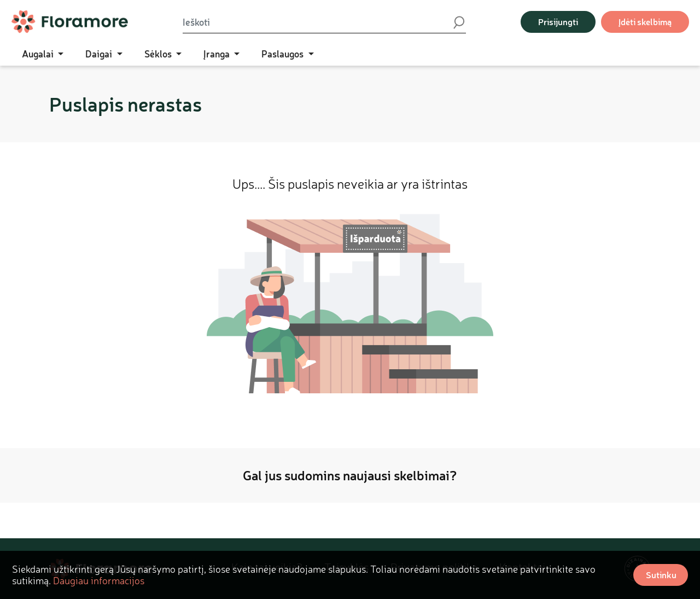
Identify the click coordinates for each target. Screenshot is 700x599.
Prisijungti (558, 22)
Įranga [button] (218, 54)
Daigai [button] (100, 54)
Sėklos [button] (159, 54)
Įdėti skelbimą (645, 22)
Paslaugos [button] (284, 54)
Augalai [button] (39, 54)
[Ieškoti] (317, 22)
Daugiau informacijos (99, 580)
